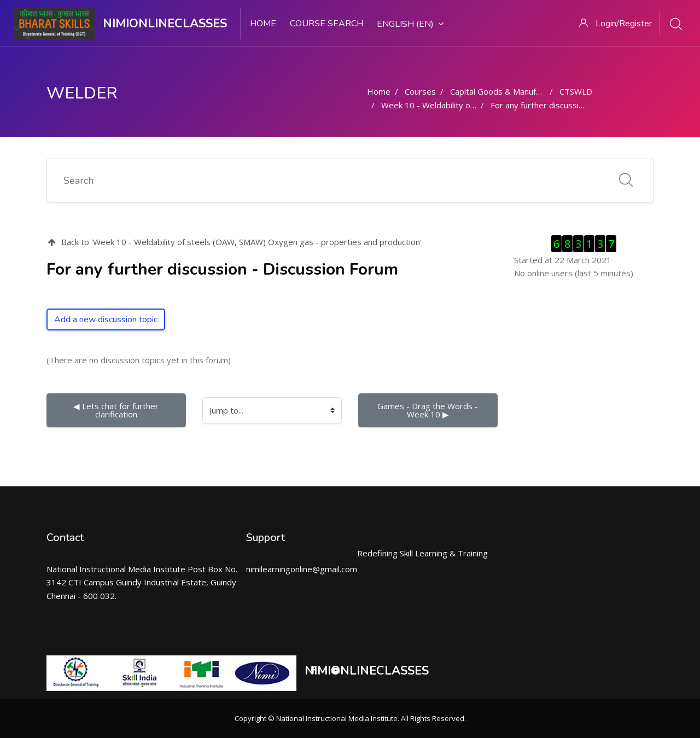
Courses (420, 91)
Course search (326, 24)
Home (263, 24)
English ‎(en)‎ (410, 24)
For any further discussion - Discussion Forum (576, 105)
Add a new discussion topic (106, 319)
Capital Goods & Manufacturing (508, 91)
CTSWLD (576, 91)
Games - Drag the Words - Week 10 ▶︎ (429, 410)
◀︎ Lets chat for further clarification (117, 410)
